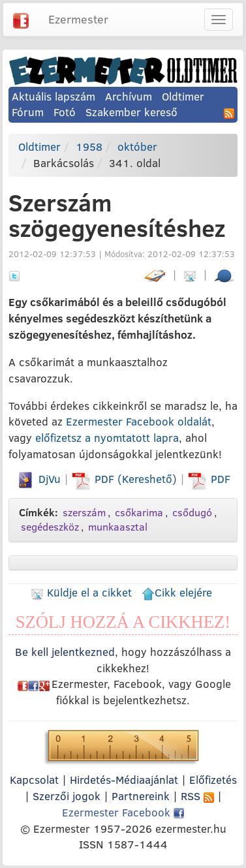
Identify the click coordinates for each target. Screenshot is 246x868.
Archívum (129, 96)
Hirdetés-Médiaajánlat (124, 780)
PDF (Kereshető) (126, 479)
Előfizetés (213, 780)
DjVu (38, 479)
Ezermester (78, 19)
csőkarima (139, 512)
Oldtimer (183, 96)
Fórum (28, 112)
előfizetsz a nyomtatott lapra (107, 438)
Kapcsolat (34, 780)
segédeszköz (50, 527)
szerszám (84, 512)
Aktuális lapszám (54, 96)
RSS (197, 796)
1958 (89, 147)
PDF (209, 479)
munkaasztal (118, 527)
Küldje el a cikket (81, 592)
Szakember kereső (131, 112)
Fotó (65, 112)
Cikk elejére (177, 592)
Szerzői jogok (67, 796)
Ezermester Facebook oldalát (139, 421)
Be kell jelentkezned (65, 652)
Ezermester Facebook (123, 812)
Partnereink (141, 796)
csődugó (192, 512)
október (137, 147)
